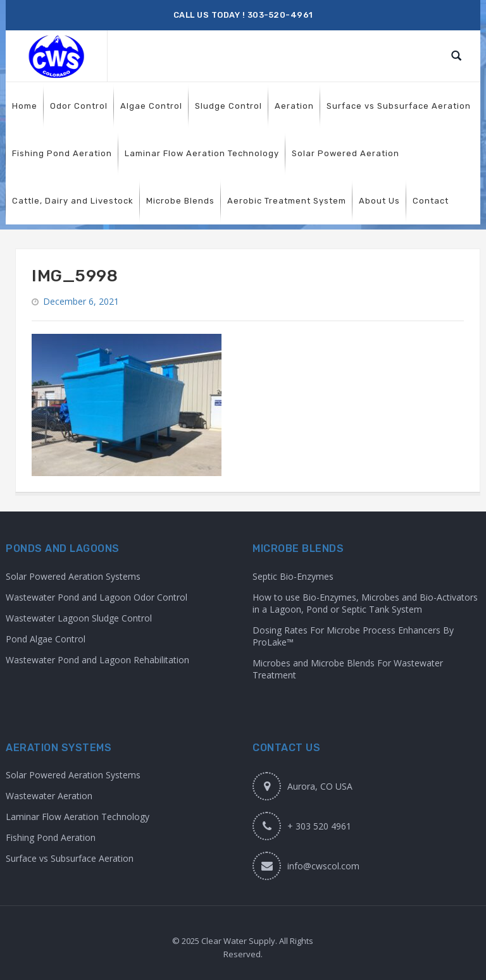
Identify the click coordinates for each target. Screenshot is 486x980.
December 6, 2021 (81, 301)
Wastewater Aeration (49, 796)
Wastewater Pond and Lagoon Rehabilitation (97, 660)
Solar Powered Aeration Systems (73, 576)
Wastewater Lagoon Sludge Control (79, 618)
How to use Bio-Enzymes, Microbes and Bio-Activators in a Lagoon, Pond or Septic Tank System (365, 603)
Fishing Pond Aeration (51, 837)
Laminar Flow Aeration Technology (78, 817)
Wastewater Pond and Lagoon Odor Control (97, 597)
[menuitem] (25, 106)
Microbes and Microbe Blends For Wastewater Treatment (348, 669)
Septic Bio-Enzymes (293, 576)
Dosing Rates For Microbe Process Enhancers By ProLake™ (353, 636)
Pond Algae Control (46, 639)
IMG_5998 (75, 276)
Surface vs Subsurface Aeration (70, 858)
